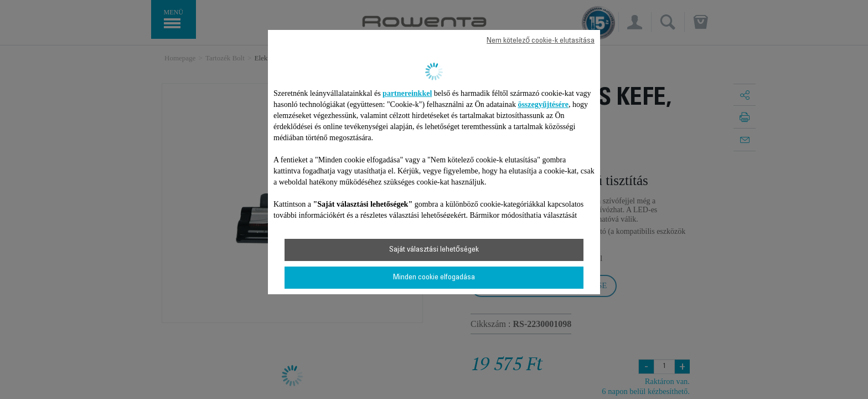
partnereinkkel (407, 93)
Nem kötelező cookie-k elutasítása (541, 41)
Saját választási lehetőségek (434, 250)
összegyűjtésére (543, 104)
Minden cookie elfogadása (434, 278)
